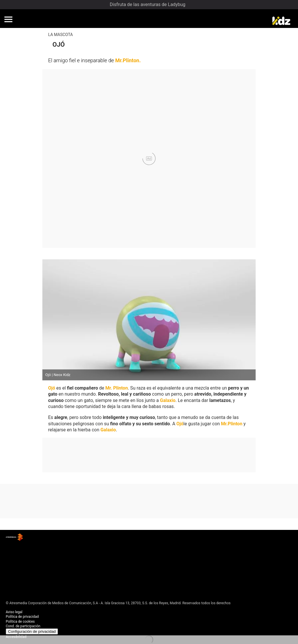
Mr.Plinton (127, 60)
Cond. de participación (23, 626)
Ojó (52, 388)
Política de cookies (20, 622)
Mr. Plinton (116, 388)
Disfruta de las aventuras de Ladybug (148, 4)
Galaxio (168, 400)
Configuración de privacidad (32, 631)
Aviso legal (14, 612)
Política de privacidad (22, 617)
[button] (8, 19)
